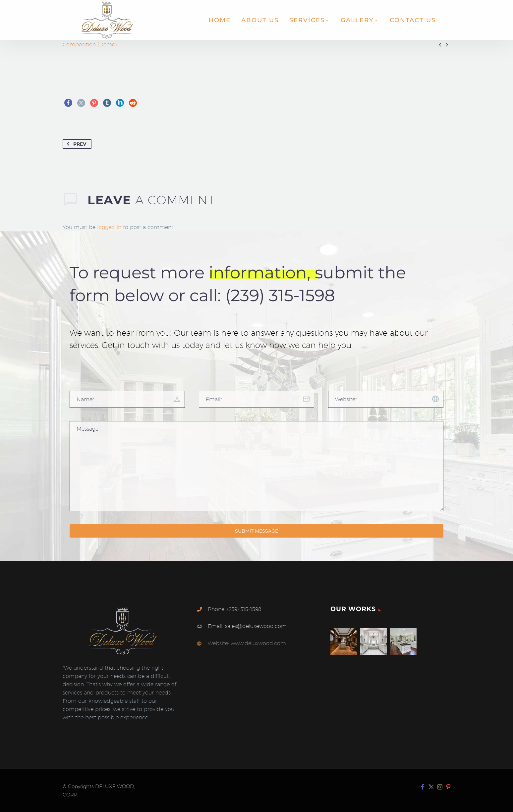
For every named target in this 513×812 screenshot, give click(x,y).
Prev (75, 144)
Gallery (360, 20)
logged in (109, 227)
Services (310, 20)
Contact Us (413, 20)
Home (220, 20)
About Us (260, 20)
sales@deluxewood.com (256, 626)
